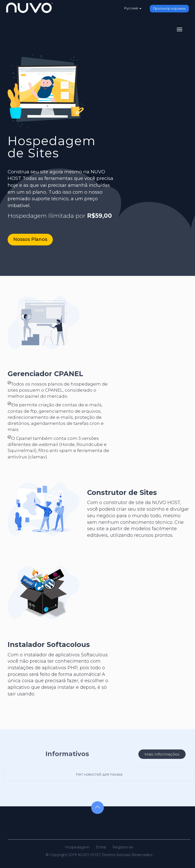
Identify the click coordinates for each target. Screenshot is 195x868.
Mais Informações (162, 754)
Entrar (101, 847)
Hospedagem (77, 847)
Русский (133, 8)
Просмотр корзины (169, 9)
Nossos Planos (30, 239)
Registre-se (123, 847)
